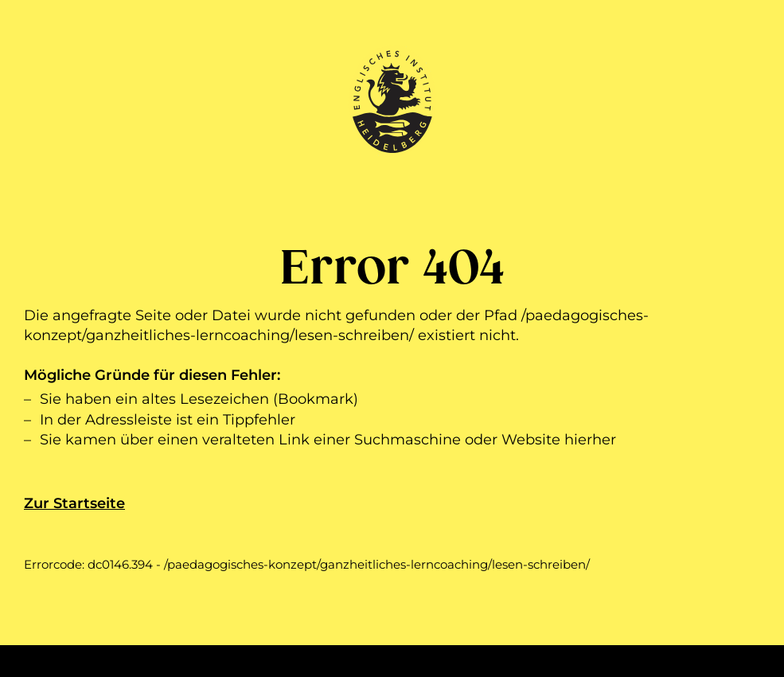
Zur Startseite (74, 503)
